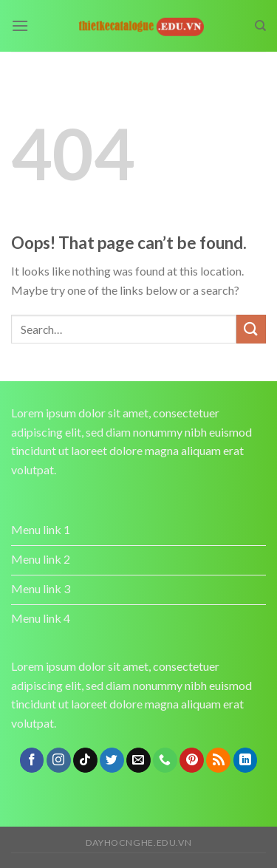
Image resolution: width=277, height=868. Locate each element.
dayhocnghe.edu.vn (138, 843)
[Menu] (20, 25)
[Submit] (251, 329)
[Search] (260, 26)
